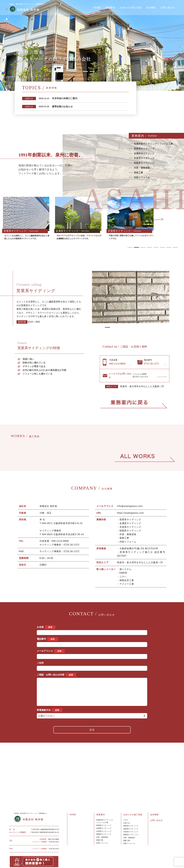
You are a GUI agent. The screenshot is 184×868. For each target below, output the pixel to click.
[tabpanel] (92, 45)
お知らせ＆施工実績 (131, 8)
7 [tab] (169, 247)
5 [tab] (156, 247)
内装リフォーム (102, 829)
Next (155, 219)
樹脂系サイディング (104, 820)
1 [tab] (85, 71)
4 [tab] (149, 247)
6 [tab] (162, 247)
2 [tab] (92, 71)
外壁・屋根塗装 (102, 823)
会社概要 (151, 8)
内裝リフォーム (129, 829)
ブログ (126, 806)
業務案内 (110, 8)
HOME (97, 8)
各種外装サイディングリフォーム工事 (105, 807)
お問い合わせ (168, 8)
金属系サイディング (104, 814)
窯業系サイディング (104, 811)
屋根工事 (100, 826)
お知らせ (127, 809)
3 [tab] (99, 71)
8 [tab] (175, 247)
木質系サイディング (104, 817)
